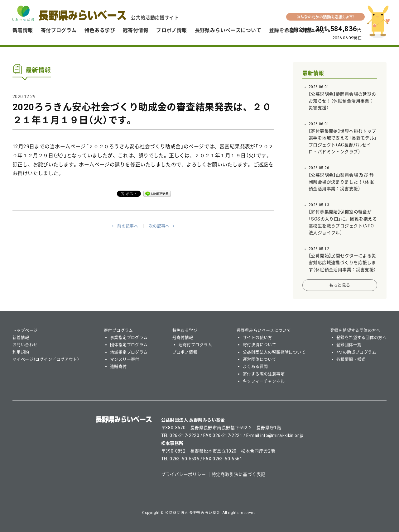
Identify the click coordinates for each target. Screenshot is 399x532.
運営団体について (260, 359)
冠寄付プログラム (195, 345)
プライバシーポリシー (184, 474)
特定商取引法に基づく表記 (239, 474)
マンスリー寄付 (125, 359)
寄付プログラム (59, 30)
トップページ (25, 330)
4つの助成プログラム (356, 352)
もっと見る (340, 285)
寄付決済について (260, 345)
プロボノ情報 (172, 30)
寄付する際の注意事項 (264, 374)
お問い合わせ (25, 345)
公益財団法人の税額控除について (274, 352)
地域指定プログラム (129, 352)
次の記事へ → (162, 226)
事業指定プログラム (129, 337)
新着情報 (23, 30)
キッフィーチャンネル (264, 381)
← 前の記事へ (125, 226)
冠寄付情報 (136, 30)
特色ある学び (100, 30)
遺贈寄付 (118, 366)
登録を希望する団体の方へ (355, 330)
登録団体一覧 (349, 345)
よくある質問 (255, 366)
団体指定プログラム (129, 345)
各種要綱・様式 (351, 359)
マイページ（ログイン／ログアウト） (46, 359)
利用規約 (21, 352)
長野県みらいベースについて (228, 30)
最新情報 (313, 73)
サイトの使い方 (257, 337)
